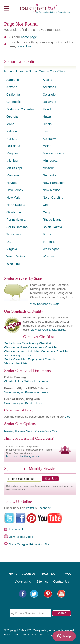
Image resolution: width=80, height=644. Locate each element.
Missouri (49, 168)
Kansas (12, 139)
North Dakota (16, 205)
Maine (47, 146)
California (13, 94)
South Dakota (52, 227)
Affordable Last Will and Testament (26, 381)
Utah (10, 242)
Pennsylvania (16, 219)
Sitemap (42, 581)
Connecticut (15, 102)
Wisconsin (50, 256)
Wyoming (13, 264)
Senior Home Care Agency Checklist (28, 343)
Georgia (12, 116)
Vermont (49, 242)
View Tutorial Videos (22, 537)
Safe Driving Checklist (18, 355)
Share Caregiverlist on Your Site (29, 544)
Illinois (47, 124)
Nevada (12, 183)
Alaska (47, 80)
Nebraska (49, 175)
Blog (68, 417)
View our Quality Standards (48, 330)
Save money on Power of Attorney (26, 392)
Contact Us (61, 581)
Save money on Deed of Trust (23, 403)
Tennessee (14, 234)
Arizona (12, 87)
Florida (48, 109)
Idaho (10, 124)
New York (13, 197)
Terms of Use (31, 635)
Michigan (13, 161)
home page (29, 37)
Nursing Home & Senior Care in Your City (33, 71)
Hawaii (47, 116)
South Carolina (17, 227)
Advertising (23, 581)
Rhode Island (52, 219)
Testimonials (16, 529)
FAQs (67, 573)
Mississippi (14, 168)
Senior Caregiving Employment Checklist (30, 359)
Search (61, 613)
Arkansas (49, 87)
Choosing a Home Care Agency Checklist (31, 347)
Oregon (48, 212)
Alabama (13, 80)
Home (13, 573)
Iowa (46, 131)
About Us (29, 573)
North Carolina (53, 197)
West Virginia (16, 256)
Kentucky (49, 139)
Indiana (12, 131)
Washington (51, 249)
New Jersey (15, 190)
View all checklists (16, 363)
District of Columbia (20, 109)
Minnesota (50, 161)
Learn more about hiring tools (21, 456)
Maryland (13, 153)
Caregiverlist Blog (18, 410)
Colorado (49, 94)
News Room (49, 573)
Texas (47, 234)
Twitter (30, 508)
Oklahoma (14, 212)
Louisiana (13, 146)
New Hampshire (54, 183)
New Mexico (51, 190)
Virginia (12, 249)
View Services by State (45, 304)
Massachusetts (53, 153)
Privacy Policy (52, 635)
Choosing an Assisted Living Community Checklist (36, 351)
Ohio (46, 205)
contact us (24, 46)
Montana (13, 175)
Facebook (44, 508)
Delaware (49, 102)
